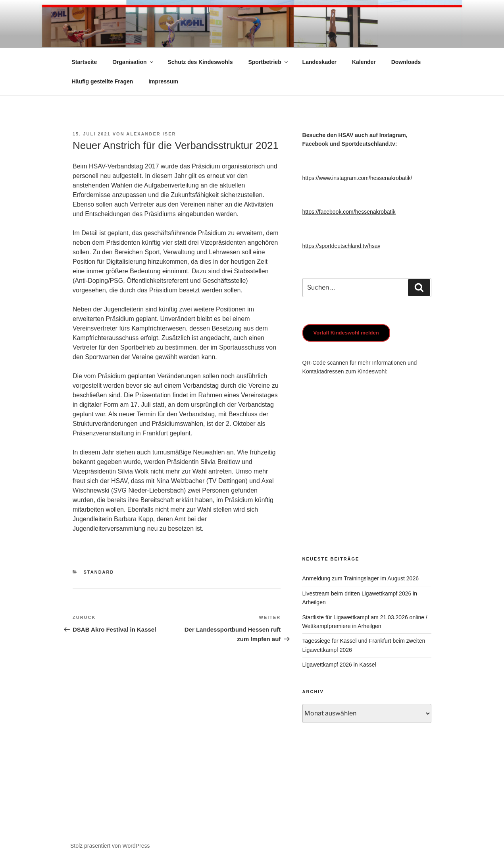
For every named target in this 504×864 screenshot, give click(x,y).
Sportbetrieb (268, 62)
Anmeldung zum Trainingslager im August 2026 (361, 578)
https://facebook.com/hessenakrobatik (349, 212)
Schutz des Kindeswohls (200, 62)
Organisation (133, 62)
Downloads (406, 62)
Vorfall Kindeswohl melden (346, 333)
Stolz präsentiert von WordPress (110, 846)
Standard (99, 572)
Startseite (85, 62)
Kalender (364, 62)
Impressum (163, 81)
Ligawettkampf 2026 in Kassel (339, 665)
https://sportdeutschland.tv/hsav (341, 246)
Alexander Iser (151, 134)
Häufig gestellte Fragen (103, 81)
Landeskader (319, 62)
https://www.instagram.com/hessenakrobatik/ (357, 178)
